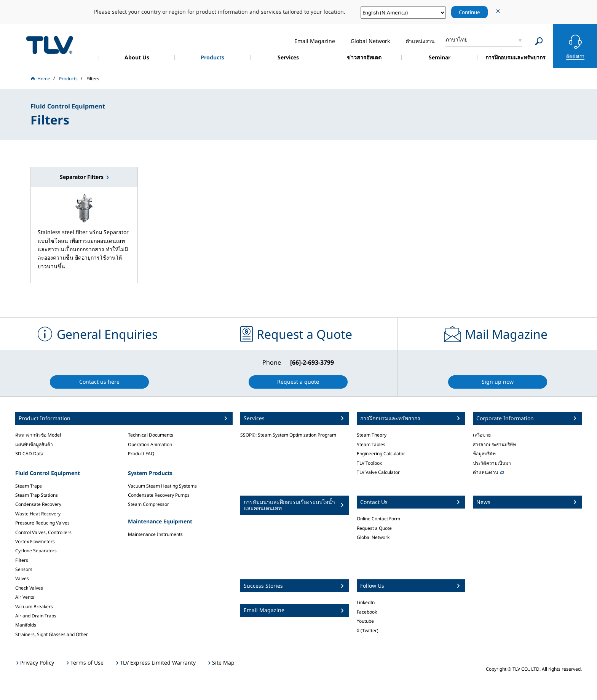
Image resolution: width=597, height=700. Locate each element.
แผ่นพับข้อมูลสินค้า (34, 444)
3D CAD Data (29, 454)
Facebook (367, 612)
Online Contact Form (378, 519)
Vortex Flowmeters (35, 541)
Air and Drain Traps (36, 616)
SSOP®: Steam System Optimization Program (288, 435)
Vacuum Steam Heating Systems (162, 486)
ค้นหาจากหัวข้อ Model (38, 435)
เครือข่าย (482, 435)
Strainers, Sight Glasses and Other (52, 634)
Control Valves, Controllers (43, 532)
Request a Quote (374, 528)
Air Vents (25, 597)
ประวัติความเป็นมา (492, 463)
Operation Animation (150, 444)
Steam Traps (29, 486)
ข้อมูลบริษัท (484, 454)
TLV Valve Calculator (378, 472)
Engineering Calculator (381, 454)
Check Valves (29, 588)
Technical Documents (151, 435)
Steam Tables (371, 444)
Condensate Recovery (38, 504)
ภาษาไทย (457, 39)
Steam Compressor (148, 504)
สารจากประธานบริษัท (494, 444)
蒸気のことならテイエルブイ (49, 45)
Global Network (373, 537)
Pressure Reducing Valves (42, 523)
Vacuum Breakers (34, 607)
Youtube (365, 621)
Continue (469, 12)
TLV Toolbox (369, 463)
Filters (22, 560)
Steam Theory (372, 435)
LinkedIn (366, 602)
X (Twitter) (368, 631)
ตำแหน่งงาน (485, 472)
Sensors (24, 569)
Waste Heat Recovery (38, 514)
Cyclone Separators (36, 551)
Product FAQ (141, 454)
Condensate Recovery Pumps (159, 495)
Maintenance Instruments (155, 534)
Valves (22, 578)
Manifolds (26, 625)
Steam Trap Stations (37, 495)
